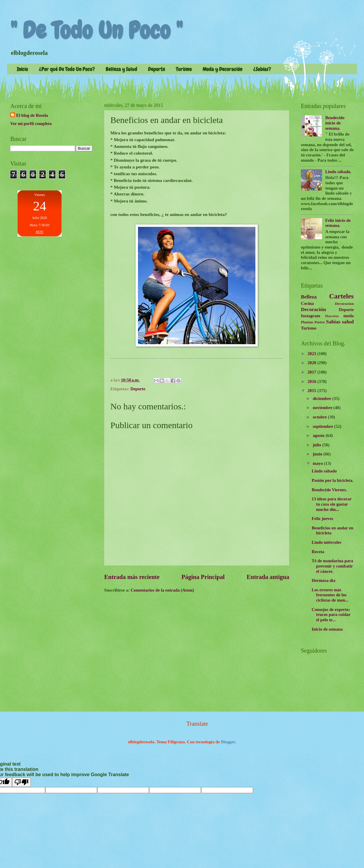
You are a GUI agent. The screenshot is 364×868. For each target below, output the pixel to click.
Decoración (313, 309)
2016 (312, 381)
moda (349, 316)
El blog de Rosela (32, 115)
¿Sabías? (262, 69)
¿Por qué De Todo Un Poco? (67, 69)
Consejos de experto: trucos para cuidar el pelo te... (331, 615)
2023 (312, 354)
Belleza (309, 297)
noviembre (323, 408)
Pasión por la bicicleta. (333, 480)
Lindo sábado (324, 471)
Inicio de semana (327, 629)
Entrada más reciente (132, 577)
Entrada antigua (268, 577)
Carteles (341, 296)
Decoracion (344, 304)
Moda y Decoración (222, 69)
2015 (312, 391)
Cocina (307, 303)
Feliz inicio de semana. (338, 223)
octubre (320, 417)
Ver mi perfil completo (31, 124)
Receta (318, 552)
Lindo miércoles (327, 542)
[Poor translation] (21, 782)
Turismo (184, 69)
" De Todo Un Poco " (96, 31)
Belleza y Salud (121, 69)
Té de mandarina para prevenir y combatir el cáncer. (332, 566)
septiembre (323, 426)
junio (318, 454)
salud (348, 322)
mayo (318, 463)
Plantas (307, 322)
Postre (320, 322)
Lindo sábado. (338, 172)
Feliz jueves (322, 519)
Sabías (333, 322)
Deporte (156, 69)
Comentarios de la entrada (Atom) (162, 590)
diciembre (322, 398)
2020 (312, 363)
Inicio (22, 69)
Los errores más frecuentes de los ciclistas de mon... (330, 595)
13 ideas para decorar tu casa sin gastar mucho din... (332, 504)
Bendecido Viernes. (329, 490)
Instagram (310, 316)
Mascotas (332, 316)
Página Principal (203, 577)
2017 (312, 372)
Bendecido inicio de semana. (335, 123)
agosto (319, 435)
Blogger (228, 742)
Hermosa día (324, 580)
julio (317, 445)
